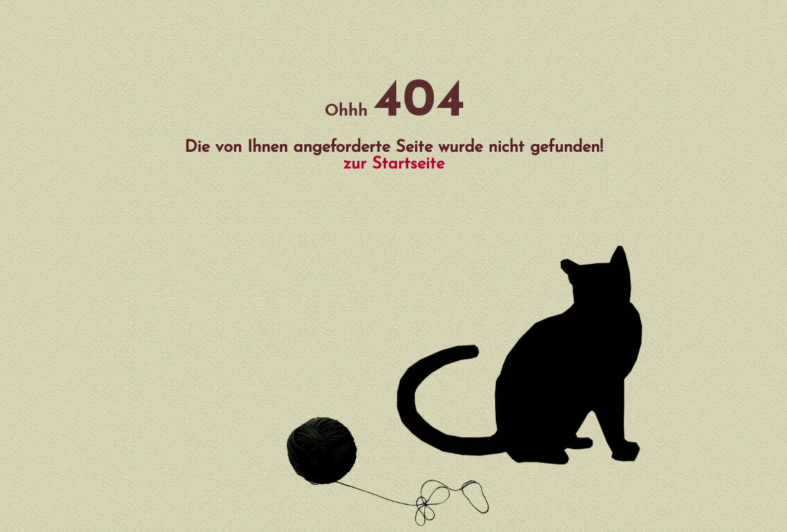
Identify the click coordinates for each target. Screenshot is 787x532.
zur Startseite (394, 164)
